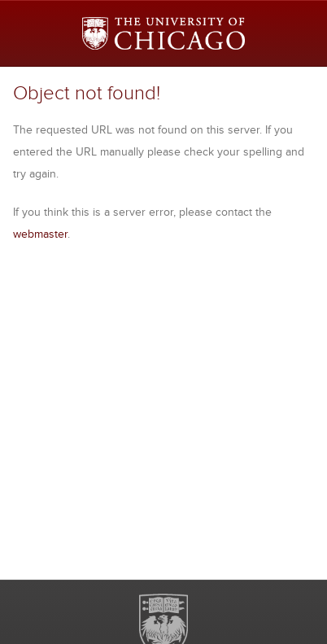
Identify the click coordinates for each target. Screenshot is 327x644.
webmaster (40, 234)
